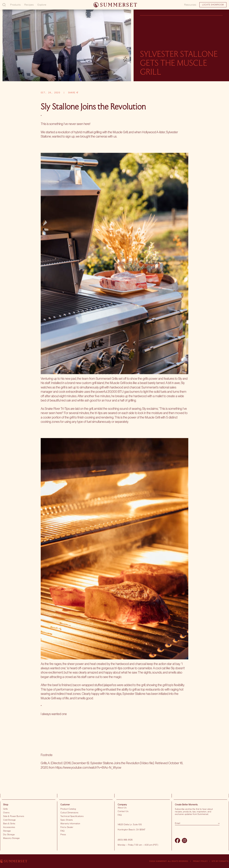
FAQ (62, 831)
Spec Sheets (67, 820)
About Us (122, 808)
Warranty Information (70, 823)
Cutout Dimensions (69, 813)
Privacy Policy (200, 861)
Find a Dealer (67, 827)
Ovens (6, 813)
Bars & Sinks (9, 823)
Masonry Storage (11, 838)
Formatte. (224, 861)
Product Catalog (68, 809)
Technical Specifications (72, 816)
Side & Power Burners (14, 816)
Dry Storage (9, 834)
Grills (5, 809)
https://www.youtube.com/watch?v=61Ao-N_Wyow (88, 768)
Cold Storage (9, 820)
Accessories (9, 827)
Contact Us (123, 811)
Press (63, 834)
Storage (7, 831)
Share (73, 93)
